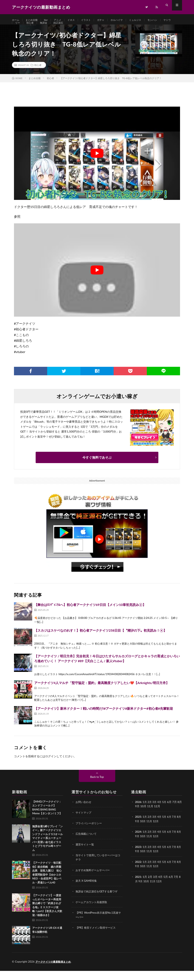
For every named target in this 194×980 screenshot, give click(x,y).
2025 (138, 826)
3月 (156, 811)
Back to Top (97, 786)
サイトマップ (84, 822)
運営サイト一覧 (85, 853)
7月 (177, 826)
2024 (138, 841)
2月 (150, 811)
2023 (138, 855)
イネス (77, 20)
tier (49, 20)
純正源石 (77, 28)
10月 (147, 830)
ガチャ (109, 20)
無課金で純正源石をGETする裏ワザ (98, 900)
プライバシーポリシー (90, 832)
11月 (154, 830)
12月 (161, 830)
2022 (138, 870)
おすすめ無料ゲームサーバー (94, 879)
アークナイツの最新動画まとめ (55, 971)
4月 (161, 811)
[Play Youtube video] (97, 163)
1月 (145, 811)
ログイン (51, 765)
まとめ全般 (34, 20)
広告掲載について (87, 843)
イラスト (93, 20)
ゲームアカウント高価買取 (93, 910)
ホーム (16, 20)
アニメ (62, 20)
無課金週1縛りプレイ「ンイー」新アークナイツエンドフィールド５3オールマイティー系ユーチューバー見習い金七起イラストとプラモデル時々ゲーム (47, 847)
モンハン (166, 20)
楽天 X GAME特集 (87, 889)
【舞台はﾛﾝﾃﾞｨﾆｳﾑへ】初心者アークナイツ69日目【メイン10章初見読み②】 (90, 614)
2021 (138, 885)
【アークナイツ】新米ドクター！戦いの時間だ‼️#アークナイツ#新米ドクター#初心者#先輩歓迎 (104, 718)
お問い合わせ (84, 811)
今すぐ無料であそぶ (97, 467)
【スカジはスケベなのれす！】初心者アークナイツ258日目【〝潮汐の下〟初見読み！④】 (100, 640)
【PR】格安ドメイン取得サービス (97, 935)
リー (33, 28)
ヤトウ (19, 28)
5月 (166, 811)
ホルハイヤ (127, 20)
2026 (138, 811)
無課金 (61, 28)
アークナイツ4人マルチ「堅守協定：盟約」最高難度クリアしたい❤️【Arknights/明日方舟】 (102, 692)
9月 (141, 830)
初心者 (46, 28)
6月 (171, 826)
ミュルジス (147, 20)
